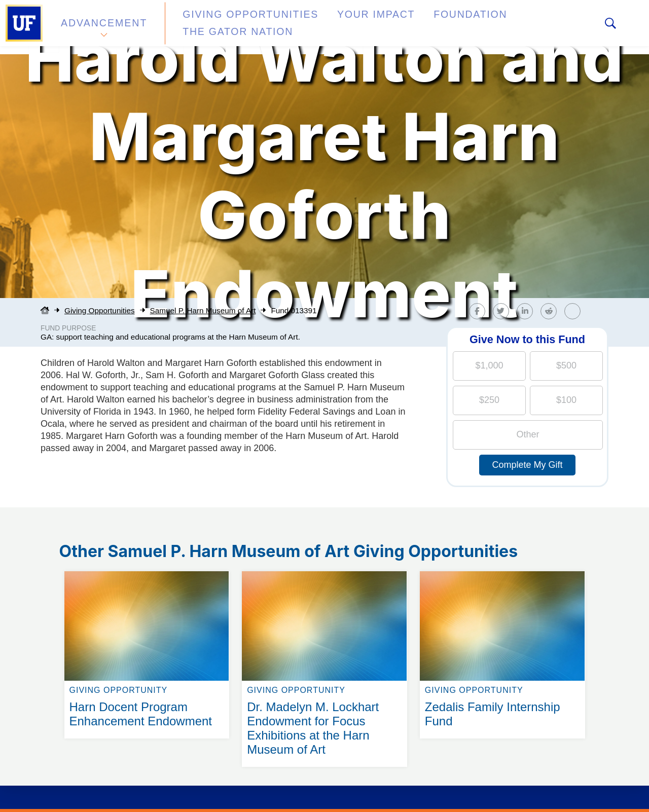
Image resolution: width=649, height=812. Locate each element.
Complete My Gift (527, 465)
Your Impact (338, 27)
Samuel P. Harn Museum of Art (203, 310)
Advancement (103, 27)
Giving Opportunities (231, 27)
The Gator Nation (514, 27)
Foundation (419, 27)
